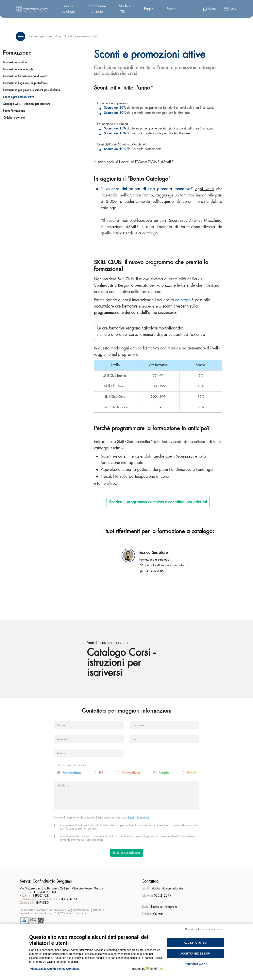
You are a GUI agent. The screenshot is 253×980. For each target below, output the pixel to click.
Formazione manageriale (18, 69)
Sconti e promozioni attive (18, 97)
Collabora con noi (14, 118)
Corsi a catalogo (68, 9)
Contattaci (150, 881)
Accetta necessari (195, 954)
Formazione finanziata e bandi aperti (25, 76)
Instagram (170, 907)
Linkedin (157, 907)
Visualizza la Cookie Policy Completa (55, 969)
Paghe (149, 9)
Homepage (36, 36)
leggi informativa (138, 818)
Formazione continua (16, 62)
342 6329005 (154, 571)
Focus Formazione (14, 111)
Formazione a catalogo (154, 560)
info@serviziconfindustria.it (168, 889)
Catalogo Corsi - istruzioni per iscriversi (27, 104)
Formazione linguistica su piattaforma (25, 83)
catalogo (183, 300)
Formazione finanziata (97, 9)
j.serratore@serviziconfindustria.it (167, 565)
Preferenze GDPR (195, 964)
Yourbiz (158, 914)
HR (101, 774)
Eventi (171, 9)
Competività (131, 774)
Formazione (54, 36)
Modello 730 (125, 9)
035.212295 (162, 896)
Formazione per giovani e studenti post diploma (31, 90)
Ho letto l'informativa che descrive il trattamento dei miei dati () (102, 818)
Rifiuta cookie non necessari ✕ (204, 929)
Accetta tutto (195, 943)
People (164, 774)
